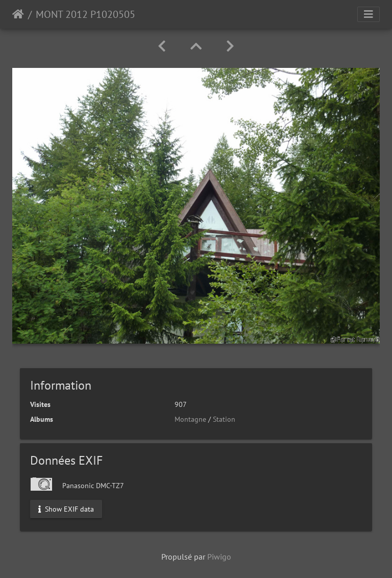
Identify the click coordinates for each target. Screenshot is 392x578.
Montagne (190, 419)
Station (224, 419)
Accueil (18, 14)
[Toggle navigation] (369, 14)
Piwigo (219, 557)
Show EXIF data (66, 509)
